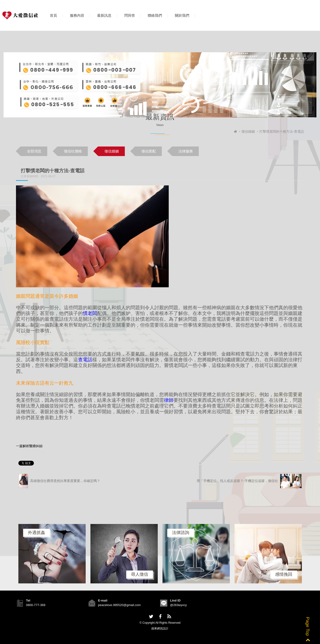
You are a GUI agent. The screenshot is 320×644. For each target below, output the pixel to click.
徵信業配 (149, 151)
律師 (169, 400)
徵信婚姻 (248, 131)
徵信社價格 (73, 151)
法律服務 (186, 151)
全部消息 (34, 151)
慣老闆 (90, 313)
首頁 (53, 15)
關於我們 (182, 15)
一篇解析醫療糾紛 (29, 446)
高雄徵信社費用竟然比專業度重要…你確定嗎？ (59, 481)
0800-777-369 (36, 605)
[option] (52, 554)
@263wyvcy (178, 605)
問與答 (130, 15)
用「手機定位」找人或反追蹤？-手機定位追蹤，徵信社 (249, 481)
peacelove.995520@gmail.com (119, 605)
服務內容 (77, 15)
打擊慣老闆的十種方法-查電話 (282, 131)
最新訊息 (104, 15)
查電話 (85, 360)
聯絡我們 (155, 15)
